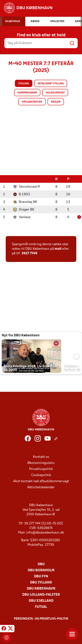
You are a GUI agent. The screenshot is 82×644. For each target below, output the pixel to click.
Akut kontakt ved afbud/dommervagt (41, 481)
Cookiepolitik (41, 475)
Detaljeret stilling (51, 84)
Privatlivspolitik (41, 469)
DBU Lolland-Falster (41, 595)
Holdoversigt (55, 93)
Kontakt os (41, 457)
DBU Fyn (41, 576)
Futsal (41, 607)
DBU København (41, 589)
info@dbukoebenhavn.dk (45, 533)
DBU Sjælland (41, 601)
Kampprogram (27, 93)
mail (58, 249)
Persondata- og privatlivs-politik (41, 619)
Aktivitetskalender (41, 487)
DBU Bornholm (41, 570)
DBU (41, 564)
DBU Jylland (41, 582)
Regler (56, 102)
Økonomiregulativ (41, 463)
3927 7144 (29, 253)
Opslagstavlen (32, 102)
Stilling (24, 84)
